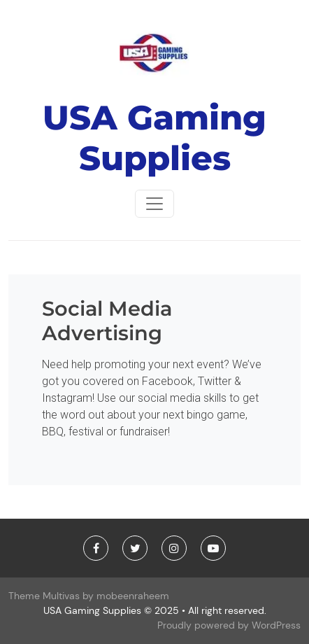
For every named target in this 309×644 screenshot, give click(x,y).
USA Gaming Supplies (154, 138)
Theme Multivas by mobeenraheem (89, 596)
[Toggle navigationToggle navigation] (154, 204)
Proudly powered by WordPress (229, 625)
